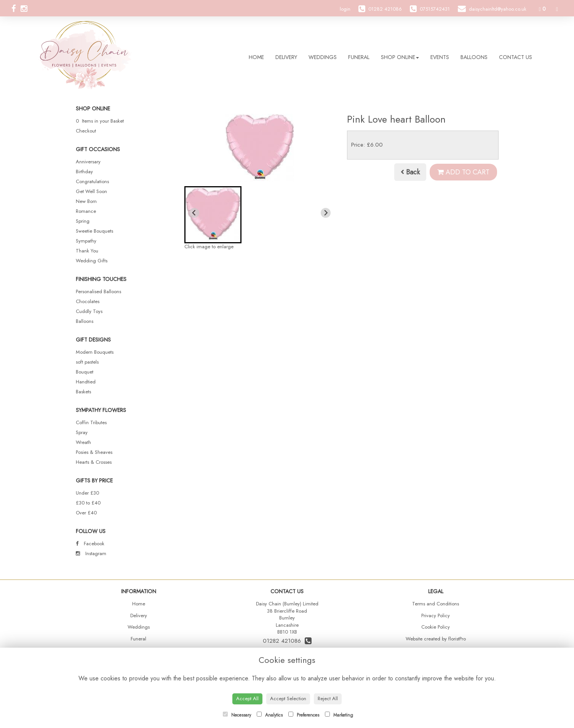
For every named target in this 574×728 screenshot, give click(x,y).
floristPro (457, 639)
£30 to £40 (88, 503)
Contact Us (516, 57)
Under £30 (87, 493)
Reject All (328, 698)
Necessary (237, 715)
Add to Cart (463, 172)
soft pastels (87, 362)
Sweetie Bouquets (94, 231)
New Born (86, 201)
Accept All (247, 698)
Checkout (86, 131)
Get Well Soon (91, 191)
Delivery (286, 57)
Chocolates (88, 301)
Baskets (83, 392)
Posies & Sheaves (94, 452)
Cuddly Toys (89, 311)
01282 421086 (287, 641)
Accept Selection (288, 698)
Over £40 (86, 513)
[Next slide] (326, 213)
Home (256, 57)
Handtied (86, 382)
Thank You (87, 251)
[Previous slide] (194, 213)
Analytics (270, 715)
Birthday (84, 172)
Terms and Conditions (436, 604)
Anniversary (88, 162)
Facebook (90, 544)
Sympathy (86, 241)
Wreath (83, 442)
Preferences (304, 715)
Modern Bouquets (95, 352)
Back (410, 172)
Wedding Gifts (92, 261)
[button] (213, 215)
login (345, 9)
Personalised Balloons (98, 291)
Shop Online (400, 57)
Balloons (474, 57)
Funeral (359, 57)
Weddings (323, 57)
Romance (86, 211)
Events (440, 57)
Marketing (339, 715)
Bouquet (85, 372)
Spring (83, 221)
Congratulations (92, 181)
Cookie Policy (436, 627)
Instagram (91, 553)
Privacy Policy (436, 615)
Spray (82, 432)
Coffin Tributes (91, 422)
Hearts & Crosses (94, 462)
